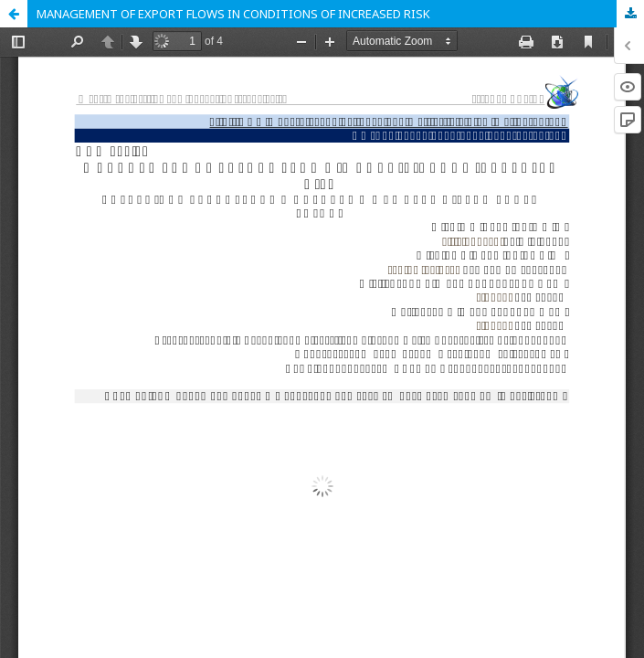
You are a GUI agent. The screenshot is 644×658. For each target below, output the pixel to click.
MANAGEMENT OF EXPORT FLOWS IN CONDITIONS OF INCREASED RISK (233, 14)
